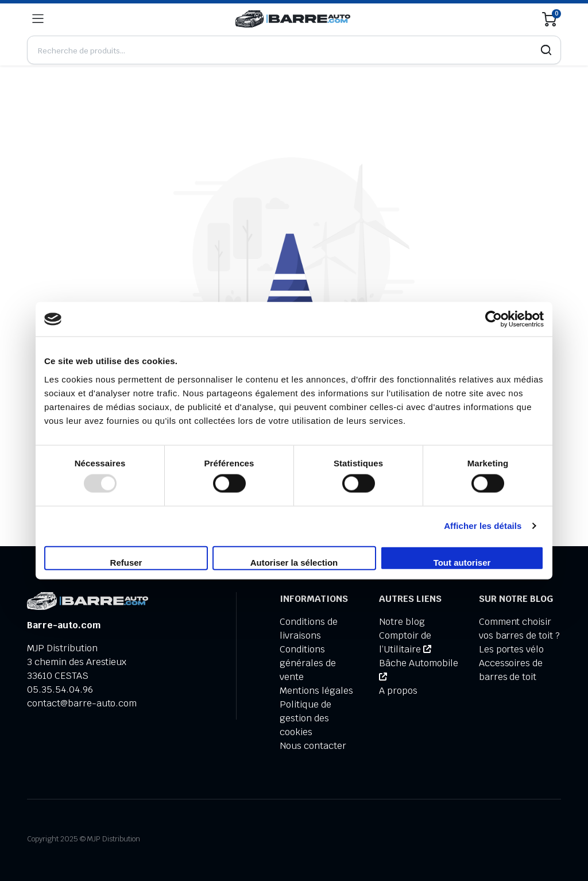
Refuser (126, 562)
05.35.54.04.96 (60, 689)
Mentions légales (316, 691)
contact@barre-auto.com (82, 703)
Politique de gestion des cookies (305, 718)
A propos (398, 691)
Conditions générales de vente (308, 663)
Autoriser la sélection (294, 562)
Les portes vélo (512, 649)
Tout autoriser (462, 562)
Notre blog (402, 622)
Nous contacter (313, 746)
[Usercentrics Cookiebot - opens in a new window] (494, 319)
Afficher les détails (483, 526)
